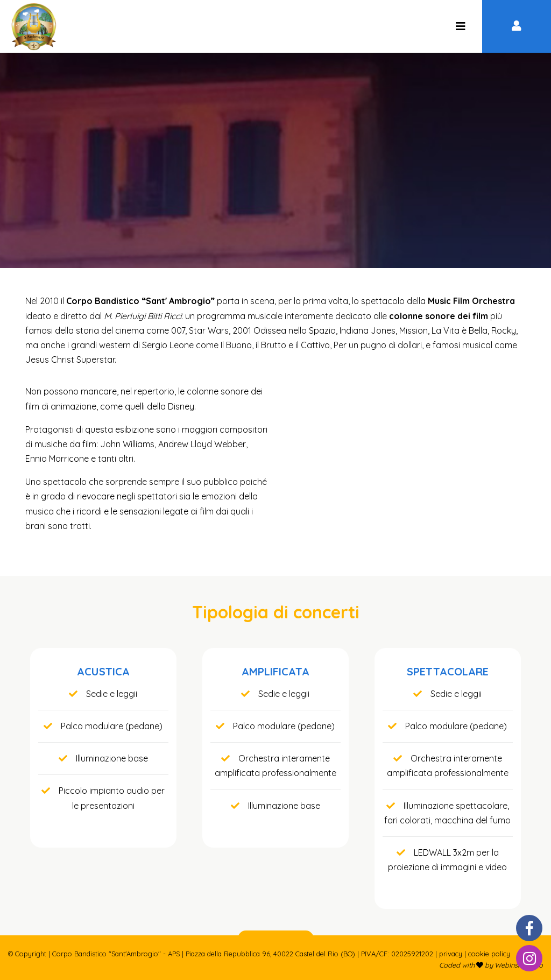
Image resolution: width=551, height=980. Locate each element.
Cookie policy (489, 954)
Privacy (451, 954)
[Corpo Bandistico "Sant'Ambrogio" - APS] (460, 27)
